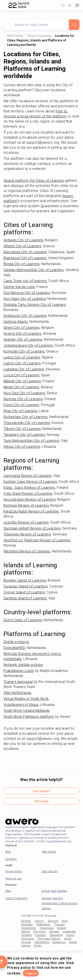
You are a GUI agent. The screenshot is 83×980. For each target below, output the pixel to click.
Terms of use (13, 879)
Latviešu (54, 932)
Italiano (62, 928)
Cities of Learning (39, 36)
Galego (25, 932)
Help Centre (15, 36)
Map (8, 891)
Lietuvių (39, 921)
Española (27, 924)
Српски (26, 942)
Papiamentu (42, 942)
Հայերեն (69, 932)
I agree (31, 973)
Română (26, 935)
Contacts (11, 859)
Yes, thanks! (41, 791)
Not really (41, 801)
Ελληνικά (39, 932)
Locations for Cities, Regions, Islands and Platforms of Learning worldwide (41, 40)
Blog (8, 852)
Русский (59, 924)
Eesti (65, 921)
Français (40, 935)
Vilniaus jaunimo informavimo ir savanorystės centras (60, 903)
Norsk (68, 939)
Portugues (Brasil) (49, 939)
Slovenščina (29, 928)
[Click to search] (63, 5)
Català (73, 942)
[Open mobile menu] (77, 5)
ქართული (56, 935)
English (26, 921)
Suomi (70, 935)
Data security (50, 871)
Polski (38, 946)
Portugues (28, 939)
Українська (46, 928)
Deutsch (53, 921)
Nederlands (43, 924)
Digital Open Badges (54, 891)
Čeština (26, 946)
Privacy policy (14, 871)
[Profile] (70, 5)
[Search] (74, 25)
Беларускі (59, 942)
